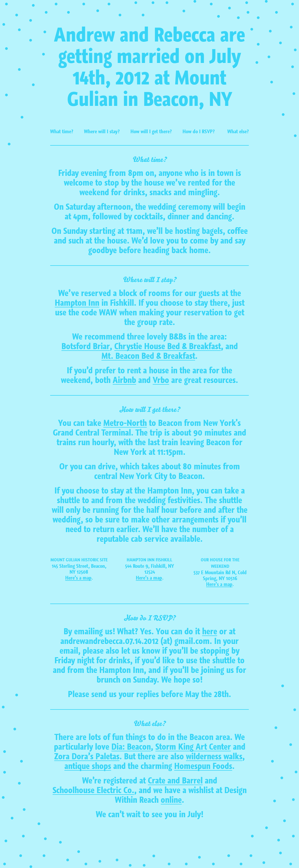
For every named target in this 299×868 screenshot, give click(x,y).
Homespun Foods (203, 766)
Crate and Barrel (175, 781)
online (171, 800)
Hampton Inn (77, 303)
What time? (62, 131)
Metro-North (125, 423)
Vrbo (161, 380)
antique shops (88, 766)
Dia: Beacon (131, 747)
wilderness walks (214, 757)
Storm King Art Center (193, 747)
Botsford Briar (86, 347)
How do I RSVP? (199, 131)
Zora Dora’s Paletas (87, 757)
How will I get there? (151, 131)
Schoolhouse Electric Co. (93, 790)
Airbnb (124, 380)
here (210, 632)
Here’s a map (78, 578)
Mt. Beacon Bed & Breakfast (148, 356)
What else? (238, 131)
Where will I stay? (102, 131)
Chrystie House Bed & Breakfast (168, 347)
